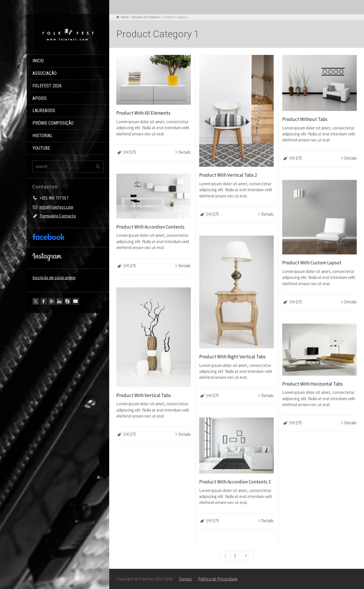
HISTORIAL (43, 136)
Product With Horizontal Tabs (312, 384)
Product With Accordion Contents (150, 227)
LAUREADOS (44, 111)
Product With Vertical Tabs (144, 395)
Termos (185, 579)
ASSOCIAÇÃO (45, 73)
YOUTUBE (41, 148)
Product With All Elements (143, 113)
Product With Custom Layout (312, 263)
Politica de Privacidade (218, 579)
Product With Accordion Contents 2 (235, 482)
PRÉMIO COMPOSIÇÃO (53, 123)
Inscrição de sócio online (54, 278)
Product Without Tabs (305, 119)
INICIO (38, 61)
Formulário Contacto (58, 216)
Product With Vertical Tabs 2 (228, 175)
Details (185, 152)
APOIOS (40, 98)
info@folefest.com (56, 207)
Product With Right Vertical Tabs (232, 357)
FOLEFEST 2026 (47, 86)
